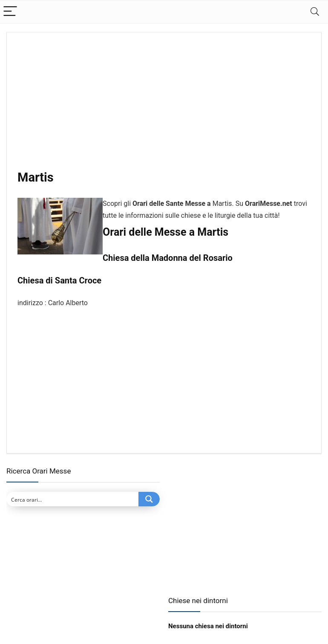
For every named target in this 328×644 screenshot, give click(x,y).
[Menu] (10, 12)
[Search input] (73, 499)
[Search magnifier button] (149, 499)
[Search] (315, 12)
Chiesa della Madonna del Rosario (168, 258)
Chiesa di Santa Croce (59, 280)
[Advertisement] (164, 106)
